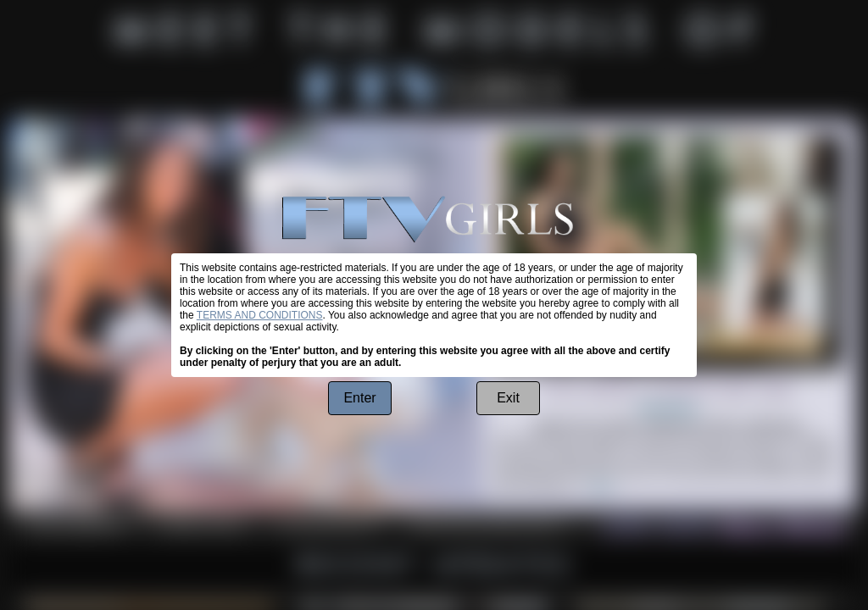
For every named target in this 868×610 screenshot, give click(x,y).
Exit (508, 398)
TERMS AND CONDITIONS (260, 315)
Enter (359, 398)
